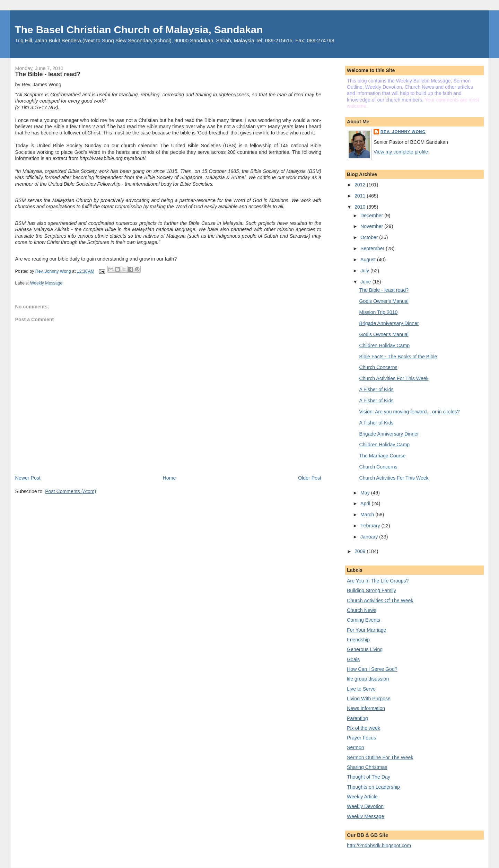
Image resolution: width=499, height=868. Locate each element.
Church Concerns (378, 367)
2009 (361, 551)
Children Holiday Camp (385, 345)
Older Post (310, 478)
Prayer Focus (361, 738)
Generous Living (365, 649)
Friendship (358, 640)
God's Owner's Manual (384, 301)
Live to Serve (361, 689)
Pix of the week (364, 728)
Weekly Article (362, 797)
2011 (361, 196)
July (365, 271)
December (372, 216)
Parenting (357, 718)
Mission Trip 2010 (379, 312)
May (366, 493)
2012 (361, 185)
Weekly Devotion (365, 806)
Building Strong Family (371, 590)
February (371, 526)
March (368, 515)
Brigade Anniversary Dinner (389, 323)
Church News (362, 610)
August (369, 260)
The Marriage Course (383, 456)
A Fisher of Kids (377, 389)
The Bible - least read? (384, 290)
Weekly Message (46, 283)
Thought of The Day (369, 777)
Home (169, 478)
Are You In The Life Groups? (378, 581)
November (372, 226)
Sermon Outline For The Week (380, 757)
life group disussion (368, 679)
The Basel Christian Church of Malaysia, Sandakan (139, 30)
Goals (353, 659)
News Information (366, 708)
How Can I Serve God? (372, 669)
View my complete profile (401, 152)
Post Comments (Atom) (71, 491)
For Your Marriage (366, 630)
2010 (361, 207)
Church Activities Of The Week (380, 600)
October (370, 237)
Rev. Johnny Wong (403, 132)
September (373, 248)
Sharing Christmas (367, 767)
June (366, 282)
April (366, 503)
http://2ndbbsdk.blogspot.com (379, 845)
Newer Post (28, 478)
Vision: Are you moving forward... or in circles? (410, 412)
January (370, 537)
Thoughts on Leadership (373, 787)
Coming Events (364, 620)
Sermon (356, 747)
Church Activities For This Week (394, 378)
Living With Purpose (369, 699)
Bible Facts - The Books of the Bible (398, 357)
